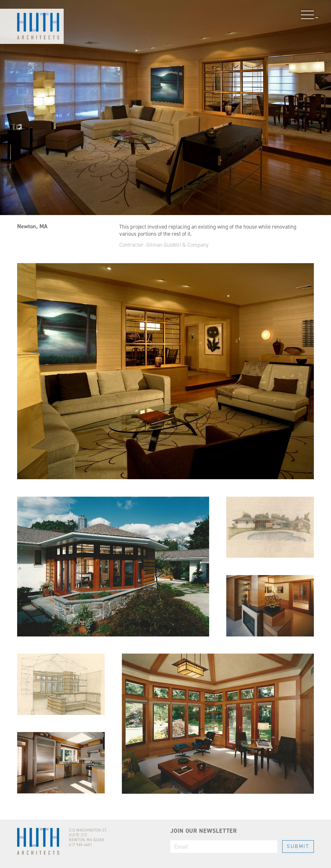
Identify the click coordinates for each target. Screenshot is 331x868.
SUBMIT (298, 846)
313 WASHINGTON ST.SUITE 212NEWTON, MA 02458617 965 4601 (88, 837)
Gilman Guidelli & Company (177, 245)
